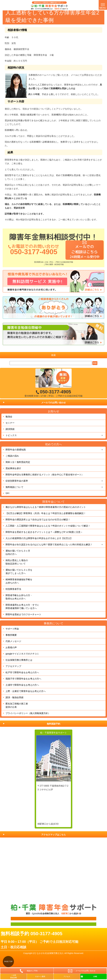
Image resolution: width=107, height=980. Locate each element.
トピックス (11, 435)
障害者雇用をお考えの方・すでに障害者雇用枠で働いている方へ (22, 607)
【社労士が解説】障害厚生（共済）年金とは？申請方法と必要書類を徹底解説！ (46, 513)
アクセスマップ (13, 666)
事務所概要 (11, 635)
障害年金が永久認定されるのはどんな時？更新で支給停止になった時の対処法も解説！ (49, 545)
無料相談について (14, 487)
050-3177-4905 (34, 252)
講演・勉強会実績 (14, 697)
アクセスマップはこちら (53, 835)
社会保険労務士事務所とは (19, 660)
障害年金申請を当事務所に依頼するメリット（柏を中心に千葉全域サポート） (45, 475)
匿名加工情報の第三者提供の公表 (17, 705)
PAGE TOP (8, 962)
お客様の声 (11, 647)
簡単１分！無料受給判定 (18, 462)
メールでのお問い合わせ (53, 403)
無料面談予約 (53, 724)
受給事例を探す (13, 468)
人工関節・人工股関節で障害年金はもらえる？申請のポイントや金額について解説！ (48, 526)
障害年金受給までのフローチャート (23, 614)
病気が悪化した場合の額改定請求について (17, 562)
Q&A (7, 493)
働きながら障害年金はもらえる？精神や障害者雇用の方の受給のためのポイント (46, 507)
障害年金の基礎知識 (16, 450)
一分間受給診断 (14, 976)
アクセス (67, 977)
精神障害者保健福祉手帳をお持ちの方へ (19, 581)
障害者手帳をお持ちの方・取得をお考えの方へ (19, 597)
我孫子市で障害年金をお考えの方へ (23, 679)
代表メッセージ (13, 641)
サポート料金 (12, 629)
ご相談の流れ (12, 456)
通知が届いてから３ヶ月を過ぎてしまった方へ (19, 572)
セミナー (10, 423)
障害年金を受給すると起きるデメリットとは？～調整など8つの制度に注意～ (44, 532)
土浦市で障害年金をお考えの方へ (22, 685)
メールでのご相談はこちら (85, 251)
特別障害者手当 (13, 589)
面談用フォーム (16, 919)
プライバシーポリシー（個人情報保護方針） (28, 713)
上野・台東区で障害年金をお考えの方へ (26, 691)
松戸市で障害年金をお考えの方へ (22, 672)
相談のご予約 (32, 971)
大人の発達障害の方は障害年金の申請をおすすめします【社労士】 (39, 538)
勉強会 (9, 417)
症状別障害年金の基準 (17, 481)
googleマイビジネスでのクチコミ (22, 654)
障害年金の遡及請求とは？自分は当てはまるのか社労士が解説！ (38, 520)
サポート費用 (40, 977)
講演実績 (10, 429)
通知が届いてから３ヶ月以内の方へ (18, 552)
